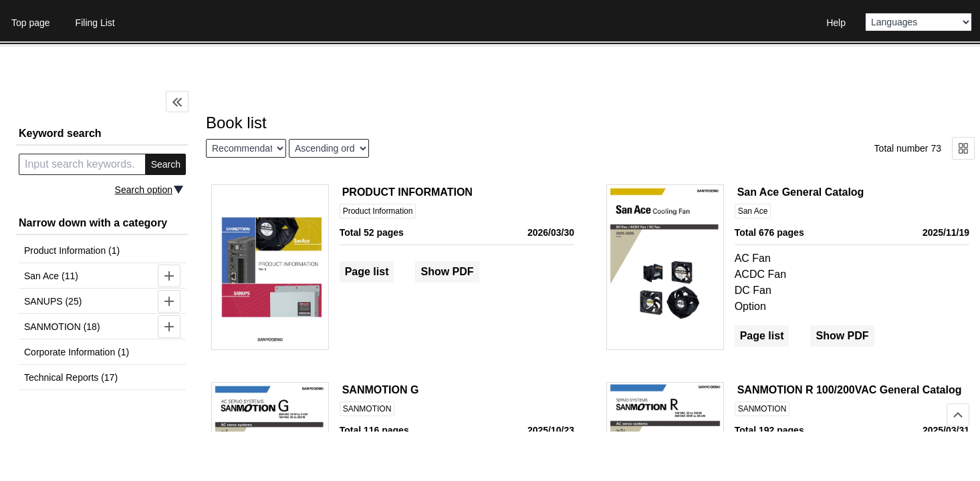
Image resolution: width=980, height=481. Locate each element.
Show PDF (447, 272)
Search (166, 164)
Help (836, 23)
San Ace (753, 211)
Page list (367, 272)
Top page (31, 23)
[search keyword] (82, 164)
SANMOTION (367, 409)
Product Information (378, 211)
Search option (144, 190)
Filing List (95, 23)
